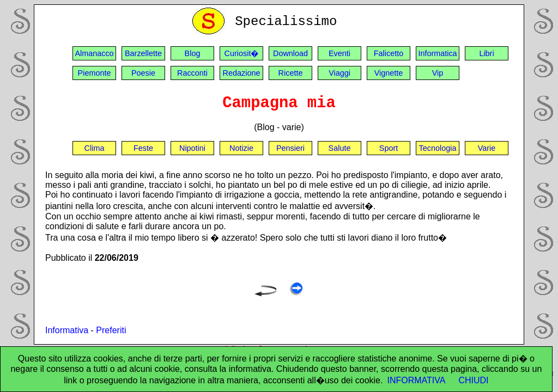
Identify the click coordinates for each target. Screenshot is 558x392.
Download (290, 53)
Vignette (389, 73)
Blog (193, 53)
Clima (95, 148)
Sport (389, 148)
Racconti (192, 73)
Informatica (437, 53)
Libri (486, 53)
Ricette (291, 73)
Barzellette (143, 53)
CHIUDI (473, 380)
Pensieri (290, 148)
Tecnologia (438, 148)
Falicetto (389, 53)
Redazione (242, 73)
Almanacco (94, 53)
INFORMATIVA (416, 380)
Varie (487, 148)
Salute (340, 148)
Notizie (241, 148)
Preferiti (111, 330)
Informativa (67, 330)
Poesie (143, 73)
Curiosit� (242, 53)
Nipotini (192, 148)
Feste (143, 148)
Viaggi (339, 73)
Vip (438, 73)
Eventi (339, 53)
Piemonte (95, 73)
